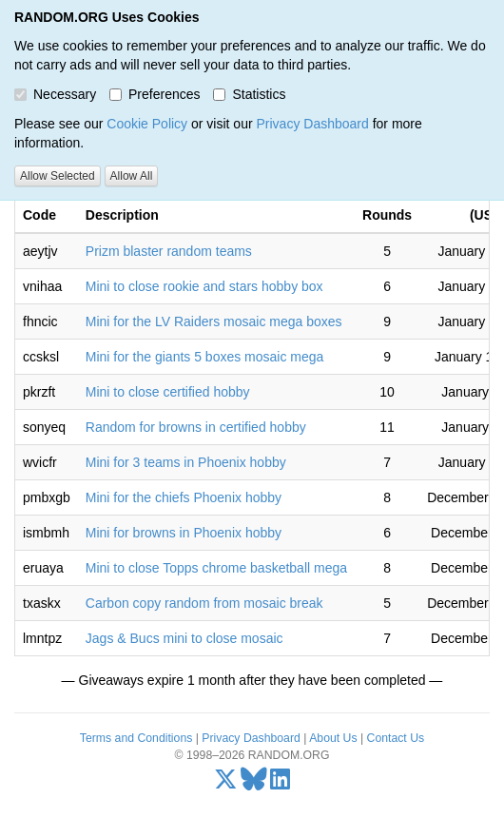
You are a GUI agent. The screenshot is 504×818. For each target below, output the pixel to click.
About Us (333, 738)
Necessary (55, 94)
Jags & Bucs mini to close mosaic (184, 638)
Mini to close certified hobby (168, 392)
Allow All (132, 176)
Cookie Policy (147, 124)
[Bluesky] (254, 784)
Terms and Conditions (136, 738)
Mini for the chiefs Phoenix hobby (184, 497)
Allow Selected (58, 176)
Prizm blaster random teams (169, 251)
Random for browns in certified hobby (196, 427)
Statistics (249, 94)
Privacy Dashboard (312, 124)
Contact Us (396, 738)
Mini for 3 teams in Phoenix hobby (186, 462)
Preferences (155, 94)
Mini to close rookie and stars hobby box (204, 286)
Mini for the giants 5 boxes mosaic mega (205, 357)
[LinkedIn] (280, 784)
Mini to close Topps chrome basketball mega (216, 568)
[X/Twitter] (226, 784)
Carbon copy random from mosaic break (204, 603)
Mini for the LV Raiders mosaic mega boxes (214, 321)
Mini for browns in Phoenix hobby (184, 533)
